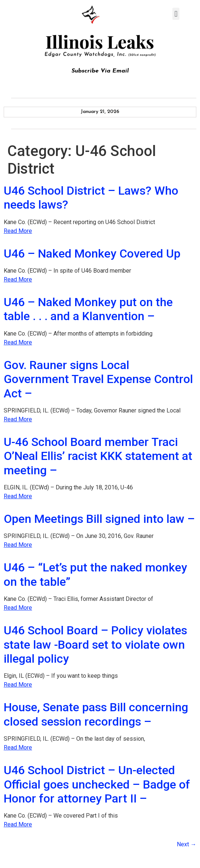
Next (187, 844)
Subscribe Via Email (100, 71)
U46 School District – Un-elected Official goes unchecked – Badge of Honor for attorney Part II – (97, 784)
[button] (176, 14)
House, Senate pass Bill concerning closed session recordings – (96, 714)
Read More (18, 231)
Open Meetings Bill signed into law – (99, 519)
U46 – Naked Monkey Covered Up (92, 254)
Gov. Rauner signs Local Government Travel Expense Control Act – (98, 379)
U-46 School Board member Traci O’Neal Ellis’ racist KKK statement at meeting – (98, 456)
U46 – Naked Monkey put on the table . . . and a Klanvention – (88, 309)
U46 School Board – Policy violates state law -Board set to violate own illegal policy (95, 644)
